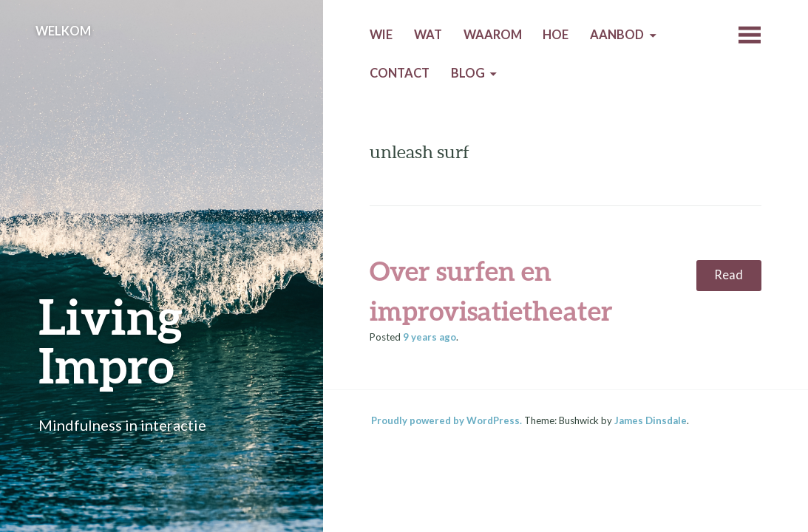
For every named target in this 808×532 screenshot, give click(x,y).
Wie (381, 35)
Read (729, 275)
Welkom (63, 31)
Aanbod (617, 35)
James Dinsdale (651, 420)
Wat (428, 35)
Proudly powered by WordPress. (447, 420)
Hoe (556, 35)
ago (430, 337)
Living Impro (111, 340)
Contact (400, 73)
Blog (468, 73)
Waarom (493, 35)
